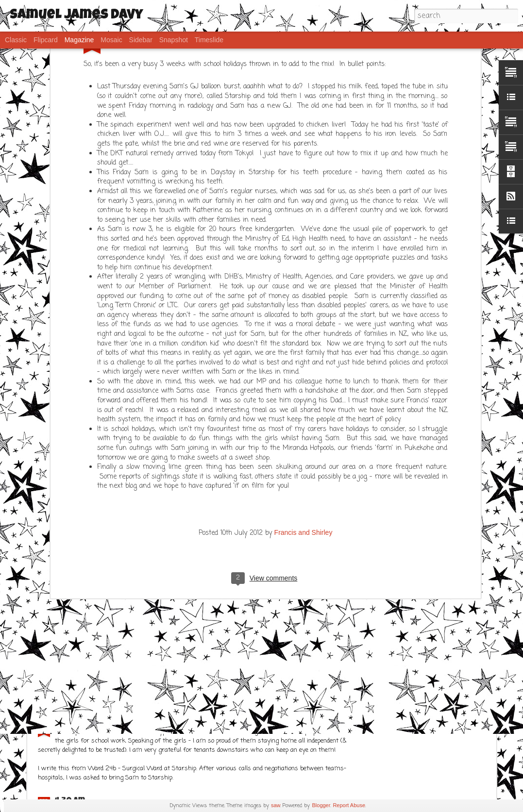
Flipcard (46, 40)
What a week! (192, 521)
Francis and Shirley (304, 381)
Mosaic (111, 40)
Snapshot (174, 40)
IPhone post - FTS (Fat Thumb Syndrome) (139, 721)
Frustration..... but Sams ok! (115, 632)
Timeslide (209, 40)
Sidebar (141, 40)
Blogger (321, 805)
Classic (16, 40)
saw (276, 805)
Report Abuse (349, 805)
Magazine (79, 40)
